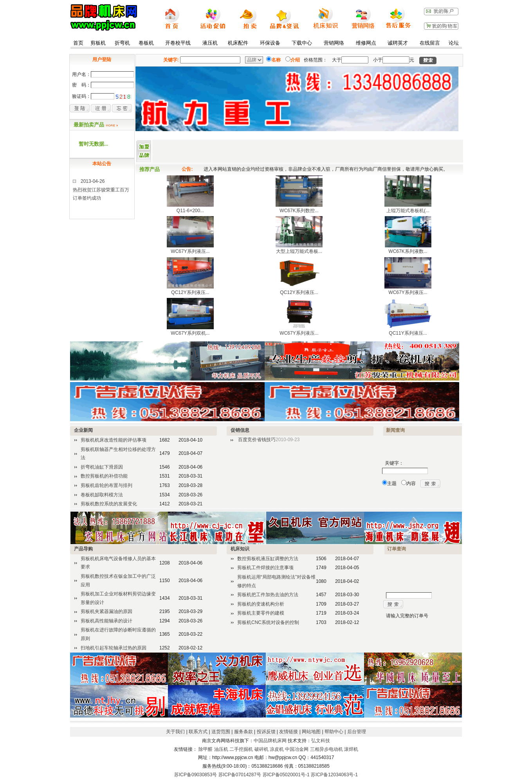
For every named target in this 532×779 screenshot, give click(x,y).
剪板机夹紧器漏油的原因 (106, 611)
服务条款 (243, 732)
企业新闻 (83, 430)
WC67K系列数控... (299, 211)
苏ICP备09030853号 (196, 775)
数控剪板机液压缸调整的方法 (268, 559)
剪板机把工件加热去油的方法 (268, 595)
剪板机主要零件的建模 (261, 613)
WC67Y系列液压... (190, 251)
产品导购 (83, 549)
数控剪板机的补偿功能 (104, 476)
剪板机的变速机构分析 (261, 604)
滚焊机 (351, 749)
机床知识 (240, 549)
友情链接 (289, 732)
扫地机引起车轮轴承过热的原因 (114, 648)
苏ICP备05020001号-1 (286, 775)
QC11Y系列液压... (408, 333)
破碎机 (261, 749)
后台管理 (357, 732)
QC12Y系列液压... (190, 292)
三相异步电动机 (326, 749)
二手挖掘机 (241, 749)
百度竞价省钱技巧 (257, 440)
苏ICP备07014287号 (240, 775)
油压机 (221, 749)
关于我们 (175, 732)
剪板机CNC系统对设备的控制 (268, 622)
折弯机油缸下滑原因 (102, 467)
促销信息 (240, 430)
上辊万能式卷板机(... (408, 211)
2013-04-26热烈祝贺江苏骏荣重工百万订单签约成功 (101, 193)
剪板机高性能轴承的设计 (106, 621)
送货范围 (221, 732)
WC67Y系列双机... (190, 333)
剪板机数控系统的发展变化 (109, 504)
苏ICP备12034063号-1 (334, 775)
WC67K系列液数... (408, 251)
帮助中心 (334, 732)
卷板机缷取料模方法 (102, 495)
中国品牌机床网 (270, 741)
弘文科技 (321, 741)
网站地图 (311, 732)
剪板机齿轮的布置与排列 (106, 485)
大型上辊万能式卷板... (299, 251)
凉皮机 (277, 749)
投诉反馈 (266, 732)
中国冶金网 (297, 749)
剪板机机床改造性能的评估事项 (114, 440)
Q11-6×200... (190, 211)
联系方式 (198, 732)
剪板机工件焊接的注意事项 (265, 568)
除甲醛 (206, 749)
